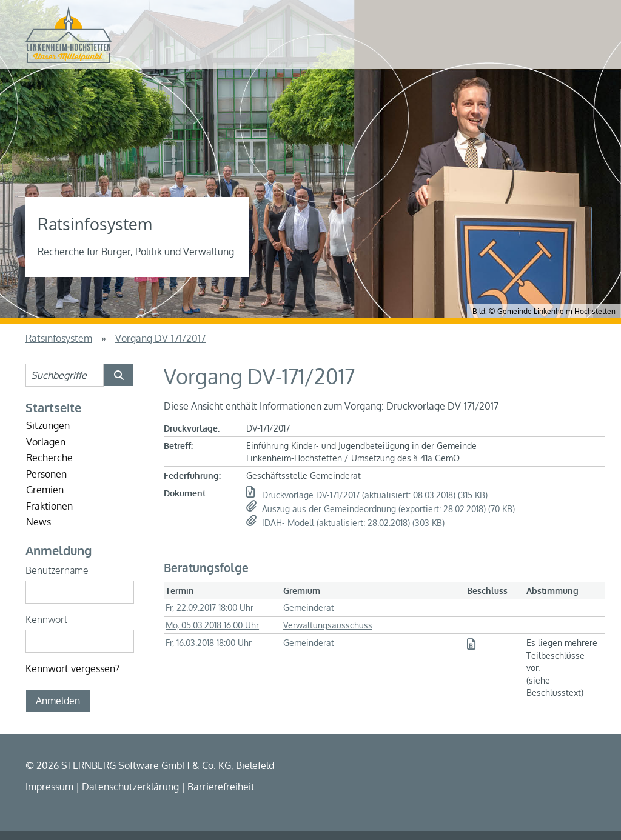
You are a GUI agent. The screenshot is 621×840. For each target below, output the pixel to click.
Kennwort (46, 619)
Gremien (45, 490)
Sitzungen (48, 425)
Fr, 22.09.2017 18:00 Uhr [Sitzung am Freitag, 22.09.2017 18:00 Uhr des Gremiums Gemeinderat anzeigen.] (210, 607)
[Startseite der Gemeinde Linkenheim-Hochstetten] (69, 35)
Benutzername (57, 570)
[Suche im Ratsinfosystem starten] (119, 375)
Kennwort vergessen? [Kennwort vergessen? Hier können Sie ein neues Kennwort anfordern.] (72, 668)
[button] (422, 495)
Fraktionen (49, 506)
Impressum (49, 787)
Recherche (49, 458)
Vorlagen (46, 442)
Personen (46, 474)
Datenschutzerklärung (130, 787)
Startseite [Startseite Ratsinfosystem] (53, 407)
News (39, 522)
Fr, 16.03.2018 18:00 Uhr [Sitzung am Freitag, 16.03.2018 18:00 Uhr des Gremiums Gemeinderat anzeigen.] (209, 642)
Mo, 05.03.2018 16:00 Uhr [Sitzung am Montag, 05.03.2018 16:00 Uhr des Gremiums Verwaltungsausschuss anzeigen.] (212, 625)
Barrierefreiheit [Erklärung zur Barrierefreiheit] (221, 787)
